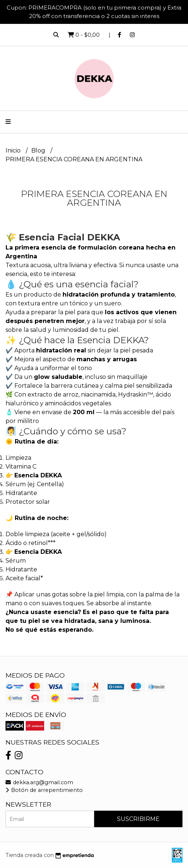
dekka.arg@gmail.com (39, 782)
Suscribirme (138, 819)
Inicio (14, 150)
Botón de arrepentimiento (44, 790)
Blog (39, 150)
